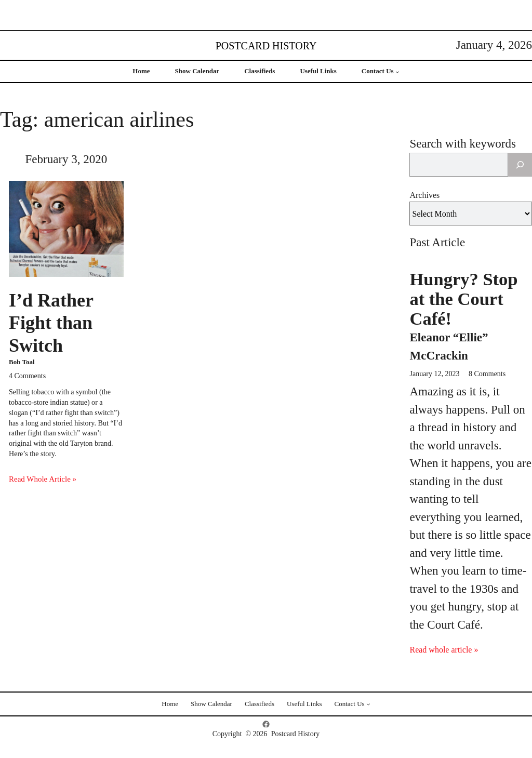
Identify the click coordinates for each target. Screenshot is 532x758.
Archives (424, 195)
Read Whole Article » (43, 479)
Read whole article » (444, 650)
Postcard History (266, 46)
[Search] (520, 165)
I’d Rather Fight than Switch (51, 323)
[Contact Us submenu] (397, 72)
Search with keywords (462, 144)
